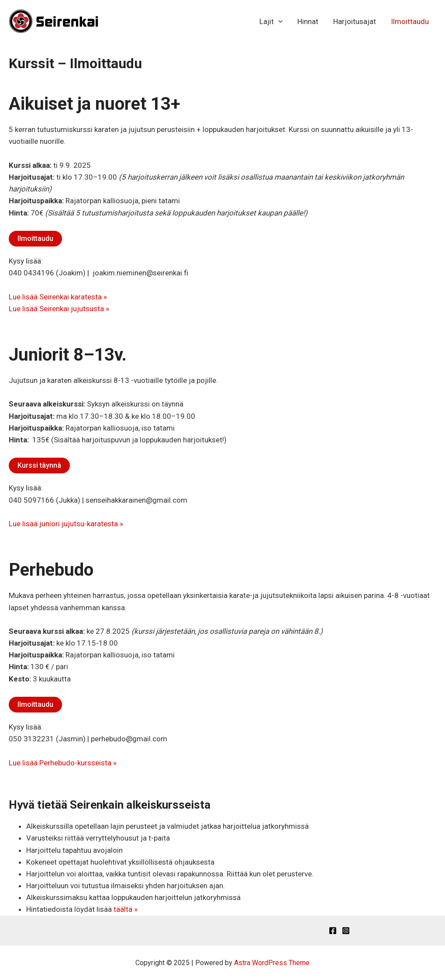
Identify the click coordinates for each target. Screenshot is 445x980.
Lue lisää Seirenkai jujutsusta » (59, 309)
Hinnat (308, 21)
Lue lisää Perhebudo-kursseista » (63, 763)
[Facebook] (333, 931)
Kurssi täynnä (39, 465)
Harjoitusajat (355, 21)
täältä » (126, 909)
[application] (278, 21)
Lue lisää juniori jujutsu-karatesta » (66, 524)
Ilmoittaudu (410, 21)
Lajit (271, 21)
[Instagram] (346, 931)
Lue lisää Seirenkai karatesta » (58, 297)
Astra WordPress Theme (272, 963)
